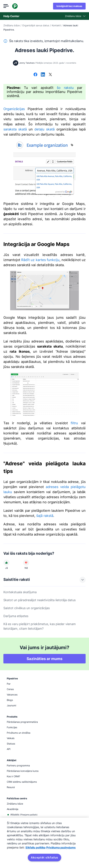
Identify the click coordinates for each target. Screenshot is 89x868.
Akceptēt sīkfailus (44, 857)
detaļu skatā (44, 129)
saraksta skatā (15, 129)
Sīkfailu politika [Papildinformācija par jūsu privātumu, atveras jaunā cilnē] (35, 847)
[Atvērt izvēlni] (6, 6)
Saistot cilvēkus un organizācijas (27, 608)
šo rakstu (65, 88)
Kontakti (56, 25)
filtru (74, 423)
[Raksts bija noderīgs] (6, 563)
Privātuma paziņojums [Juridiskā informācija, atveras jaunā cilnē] (61, 847)
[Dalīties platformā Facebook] (35, 75)
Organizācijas (14, 109)
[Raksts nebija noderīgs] (26, 563)
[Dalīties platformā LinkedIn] (43, 75)
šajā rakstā (45, 516)
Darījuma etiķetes (16, 616)
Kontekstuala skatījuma (20, 592)
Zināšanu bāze (12, 25)
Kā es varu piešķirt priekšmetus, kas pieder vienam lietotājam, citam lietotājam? (40, 626)
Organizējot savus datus (36, 25)
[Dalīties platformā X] (50, 75)
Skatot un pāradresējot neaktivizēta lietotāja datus (39, 600)
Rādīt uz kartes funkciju (40, 260)
